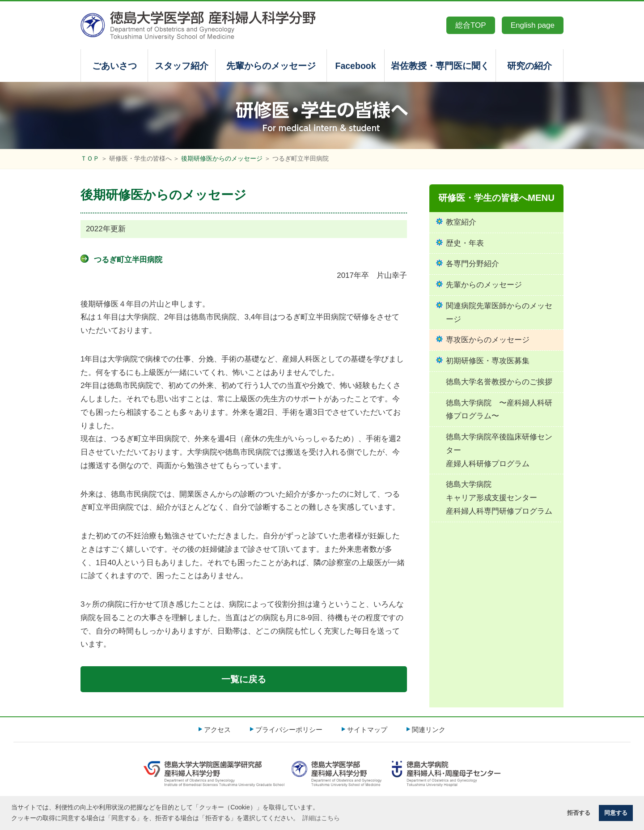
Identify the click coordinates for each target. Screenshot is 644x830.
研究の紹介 (530, 66)
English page (533, 25)
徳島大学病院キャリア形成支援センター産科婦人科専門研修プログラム (499, 498)
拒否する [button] (579, 813)
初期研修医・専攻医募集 (488, 361)
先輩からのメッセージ (271, 66)
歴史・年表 (465, 243)
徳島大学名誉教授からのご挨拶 (499, 382)
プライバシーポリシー (289, 730)
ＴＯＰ (90, 159)
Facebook (355, 66)
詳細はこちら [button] (321, 818)
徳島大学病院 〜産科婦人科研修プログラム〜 (499, 410)
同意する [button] (616, 813)
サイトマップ (367, 730)
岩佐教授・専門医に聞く (440, 66)
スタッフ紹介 (182, 66)
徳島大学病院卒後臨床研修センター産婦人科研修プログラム (499, 450)
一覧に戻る (244, 679)
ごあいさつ (114, 66)
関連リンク (429, 730)
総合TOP (471, 25)
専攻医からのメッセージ (488, 340)
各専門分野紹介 (472, 264)
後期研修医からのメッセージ (222, 159)
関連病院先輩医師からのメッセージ (499, 313)
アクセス (217, 730)
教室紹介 (461, 222)
